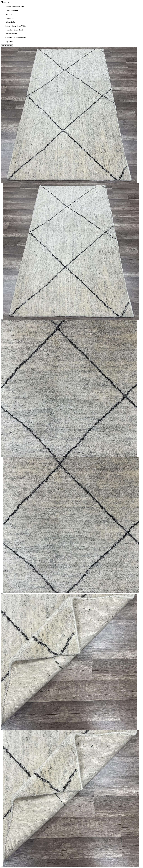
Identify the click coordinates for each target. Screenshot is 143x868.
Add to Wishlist (7, 46)
